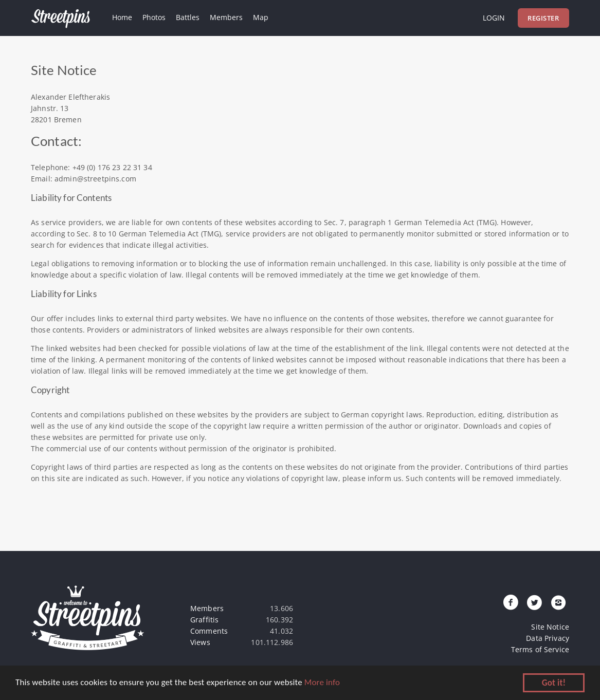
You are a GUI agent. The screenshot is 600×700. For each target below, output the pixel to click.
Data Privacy (548, 638)
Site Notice (550, 627)
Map (261, 17)
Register (543, 18)
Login (494, 18)
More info (322, 683)
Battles (188, 17)
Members (226, 17)
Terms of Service (540, 649)
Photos (154, 17)
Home (122, 17)
